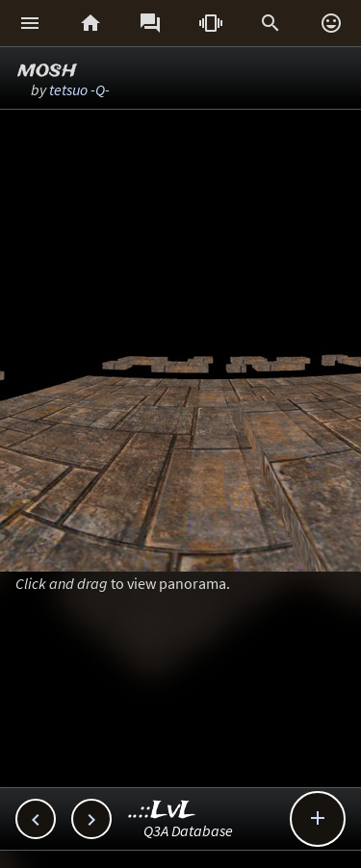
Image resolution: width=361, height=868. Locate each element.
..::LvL (162, 811)
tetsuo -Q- (79, 89)
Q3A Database (188, 830)
